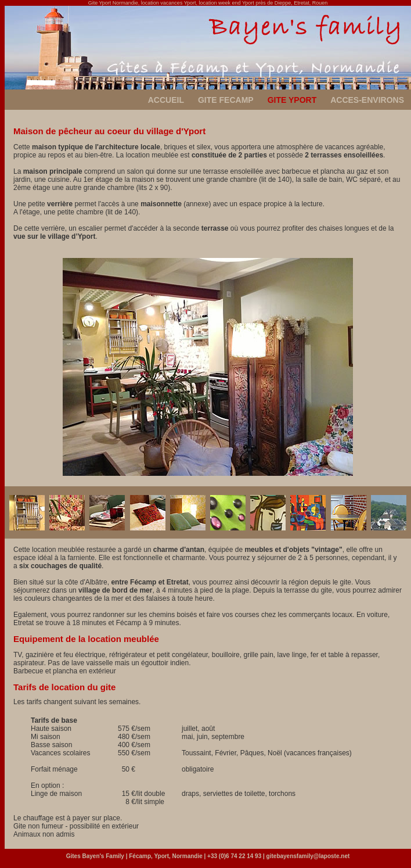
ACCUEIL (166, 100)
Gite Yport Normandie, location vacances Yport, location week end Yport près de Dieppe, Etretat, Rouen (208, 3)
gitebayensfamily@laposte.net (308, 856)
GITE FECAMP (226, 100)
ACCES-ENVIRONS (367, 100)
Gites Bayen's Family (95, 856)
